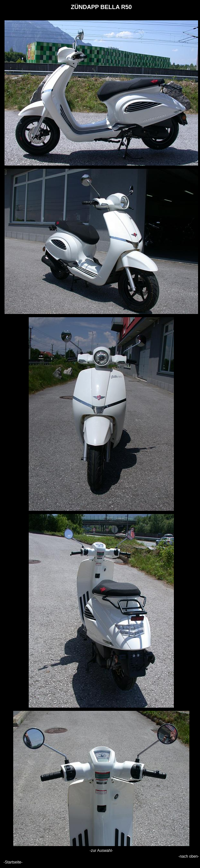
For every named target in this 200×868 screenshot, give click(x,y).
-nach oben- (189, 856)
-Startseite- (13, 862)
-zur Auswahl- (101, 851)
